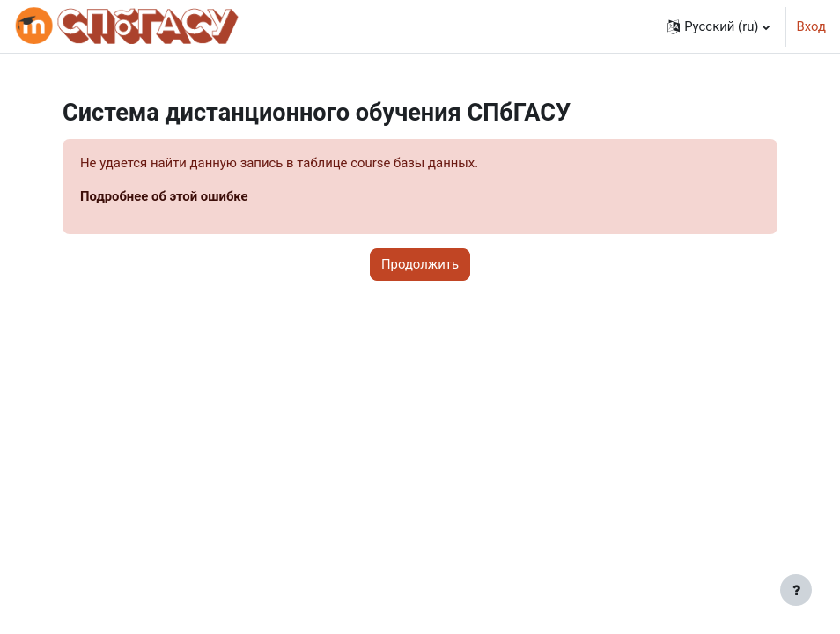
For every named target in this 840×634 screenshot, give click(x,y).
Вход (811, 26)
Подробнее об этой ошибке (164, 196)
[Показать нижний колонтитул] (796, 590)
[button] (718, 26)
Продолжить (420, 264)
